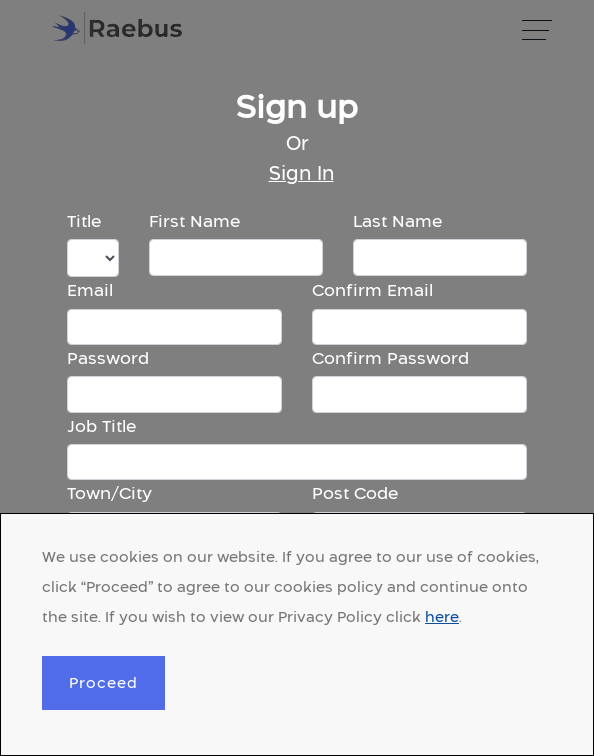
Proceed (103, 682)
